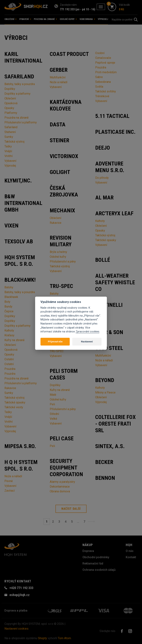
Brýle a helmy (58, 252)
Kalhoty (9, 330)
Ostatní (9, 359)
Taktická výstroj (14, 142)
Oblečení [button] (11, 19)
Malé (53, 395)
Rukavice (10, 388)
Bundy (8, 307)
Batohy (9, 287)
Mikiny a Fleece (105, 392)
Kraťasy (9, 335)
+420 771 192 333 (21, 588)
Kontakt (131, 557)
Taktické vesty (14, 407)
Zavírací (10, 491)
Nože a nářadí (13, 476)
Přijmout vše (55, 342)
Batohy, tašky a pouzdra (20, 84)
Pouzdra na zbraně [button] (45, 19)
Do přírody (102, 178)
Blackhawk (11, 297)
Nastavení (87, 342)
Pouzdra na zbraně (16, 118)
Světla (99, 87)
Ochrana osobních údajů (99, 570)
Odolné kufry (58, 257)
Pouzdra (10, 369)
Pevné (9, 481)
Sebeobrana (103, 82)
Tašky (8, 146)
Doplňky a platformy (17, 94)
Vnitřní (9, 156)
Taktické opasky (15, 402)
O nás (130, 551)
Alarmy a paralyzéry (62, 482)
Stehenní (10, 132)
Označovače (103, 58)
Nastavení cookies (16, 629)
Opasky (9, 108)
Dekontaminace (60, 487)
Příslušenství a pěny (63, 261)
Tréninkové (102, 96)
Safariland (11, 127)
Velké (53, 419)
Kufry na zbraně (14, 340)
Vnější (8, 151)
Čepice (9, 311)
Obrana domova (60, 491)
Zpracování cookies (87, 332)
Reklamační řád (93, 563)
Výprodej (103, 19)
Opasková (11, 103)
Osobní (100, 53)
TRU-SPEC (57, 351)
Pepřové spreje (105, 63)
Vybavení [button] (25, 19)
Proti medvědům (106, 72)
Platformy (11, 113)
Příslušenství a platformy (21, 122)
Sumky (9, 137)
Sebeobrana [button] (87, 19)
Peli (52, 404)
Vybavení (10, 161)
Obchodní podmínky (96, 557)
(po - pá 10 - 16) (85, 9)
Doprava (88, 551)
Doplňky (10, 89)
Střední (54, 414)
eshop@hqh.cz (20, 595)
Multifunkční (58, 77)
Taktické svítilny (106, 91)
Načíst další (71, 509)
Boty (7, 302)
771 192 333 (67, 9)
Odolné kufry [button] (68, 19)
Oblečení (10, 98)
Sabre (99, 77)
